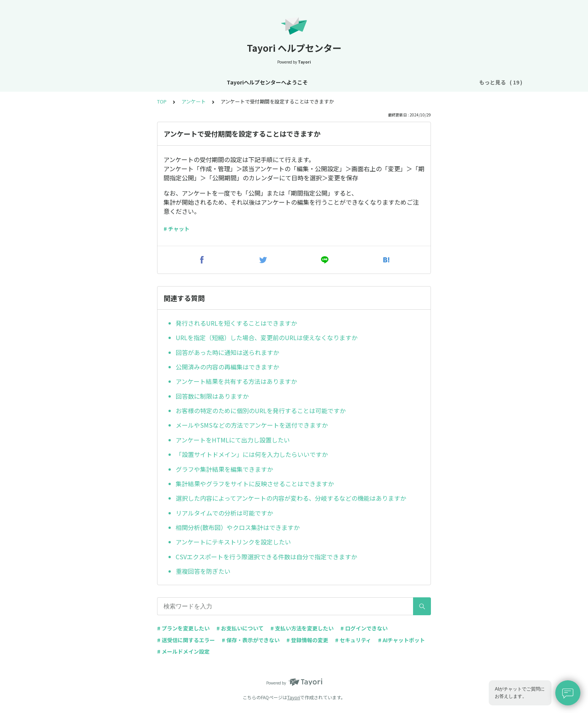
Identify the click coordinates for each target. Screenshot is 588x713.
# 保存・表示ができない (251, 640)
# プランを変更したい (183, 628)
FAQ (459, 82)
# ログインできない (364, 628)
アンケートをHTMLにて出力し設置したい (233, 440)
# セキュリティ (353, 640)
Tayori (294, 697)
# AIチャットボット (401, 640)
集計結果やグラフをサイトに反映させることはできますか (255, 484)
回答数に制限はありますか (212, 396)
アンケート (194, 101)
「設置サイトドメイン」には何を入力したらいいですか (252, 454)
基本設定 (252, 82)
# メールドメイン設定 (183, 651)
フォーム (380, 82)
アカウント (287, 82)
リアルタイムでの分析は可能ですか (224, 513)
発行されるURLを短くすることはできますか (236, 323)
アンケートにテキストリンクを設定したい (233, 542)
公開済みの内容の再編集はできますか (227, 367)
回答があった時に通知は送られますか (227, 352)
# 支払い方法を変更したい (302, 628)
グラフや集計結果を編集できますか (224, 469)
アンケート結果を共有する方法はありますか (236, 381)
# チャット (176, 229)
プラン (319, 82)
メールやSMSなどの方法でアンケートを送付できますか (252, 425)
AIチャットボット (422, 82)
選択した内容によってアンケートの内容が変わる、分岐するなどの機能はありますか (291, 498)
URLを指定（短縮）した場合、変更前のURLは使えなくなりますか (267, 337)
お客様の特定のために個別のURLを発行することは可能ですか (261, 411)
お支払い (348, 82)
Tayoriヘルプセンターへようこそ (111, 82)
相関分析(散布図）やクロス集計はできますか (238, 527)
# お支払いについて (240, 628)
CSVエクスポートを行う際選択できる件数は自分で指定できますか (266, 557)
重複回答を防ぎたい (203, 571)
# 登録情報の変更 (307, 640)
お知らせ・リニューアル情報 (196, 82)
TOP (162, 101)
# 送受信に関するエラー (186, 640)
